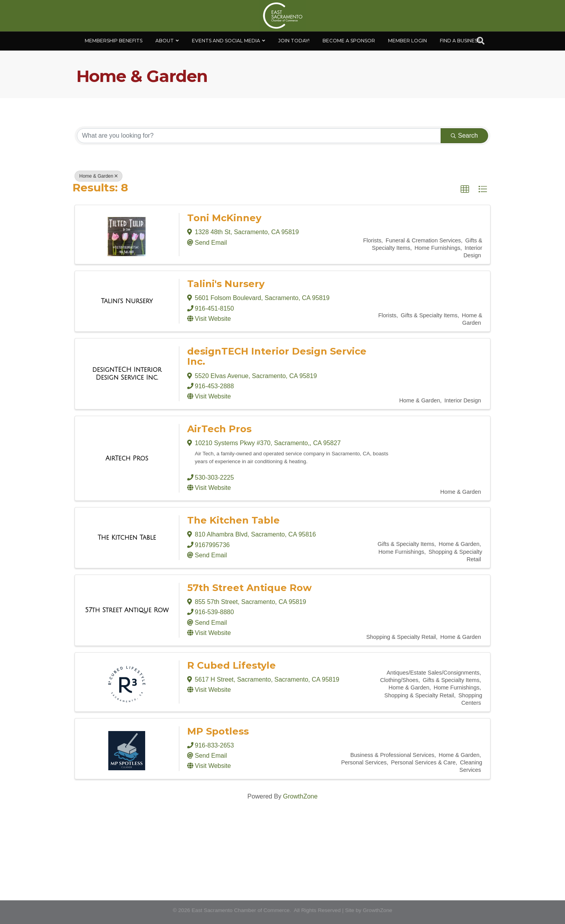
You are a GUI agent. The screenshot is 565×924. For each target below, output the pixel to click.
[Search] (481, 41)
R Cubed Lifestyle (231, 665)
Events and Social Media (226, 41)
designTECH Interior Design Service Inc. (277, 356)
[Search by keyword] (259, 136)
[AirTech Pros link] (127, 458)
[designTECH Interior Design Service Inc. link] (127, 374)
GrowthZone (300, 796)
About (165, 41)
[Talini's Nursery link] (127, 301)
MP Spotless (218, 731)
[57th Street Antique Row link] (127, 610)
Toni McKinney (224, 218)
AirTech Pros (219, 429)
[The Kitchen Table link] (127, 538)
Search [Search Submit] (464, 136)
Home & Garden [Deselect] (98, 176)
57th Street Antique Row (249, 588)
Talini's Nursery (226, 284)
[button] (465, 189)
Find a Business (460, 41)
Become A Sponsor (349, 41)
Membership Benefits (114, 41)
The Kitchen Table (233, 520)
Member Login (407, 41)
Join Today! (294, 41)
